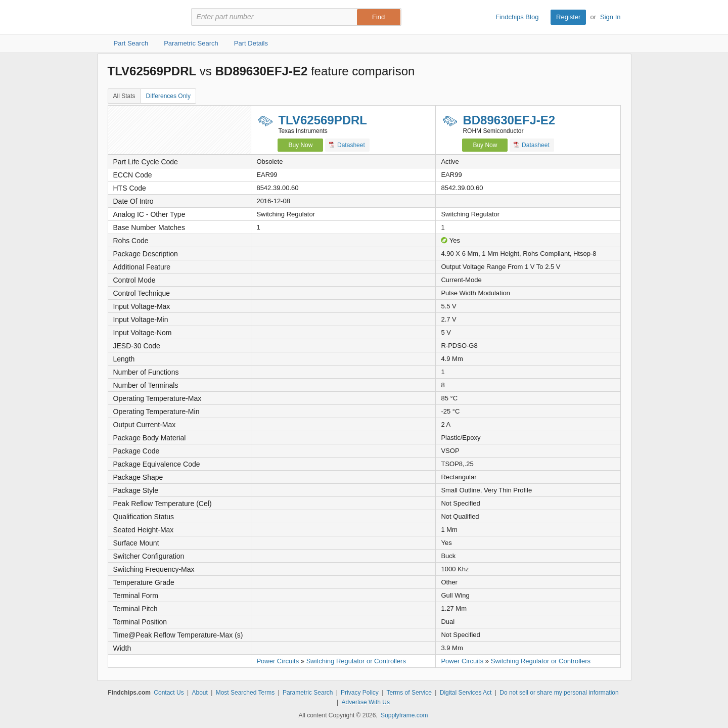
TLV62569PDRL (323, 120)
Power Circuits (278, 661)
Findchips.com (141, 17)
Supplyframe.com (404, 715)
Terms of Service (409, 693)
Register (568, 17)
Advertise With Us (366, 702)
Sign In (610, 17)
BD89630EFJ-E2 (509, 120)
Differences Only (168, 96)
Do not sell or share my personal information (559, 693)
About (199, 693)
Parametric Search (308, 693)
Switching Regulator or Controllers (356, 661)
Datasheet (347, 145)
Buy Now (300, 145)
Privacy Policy (360, 693)
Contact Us (169, 693)
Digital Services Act (466, 693)
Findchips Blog (517, 17)
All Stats (124, 96)
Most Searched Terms (245, 693)
